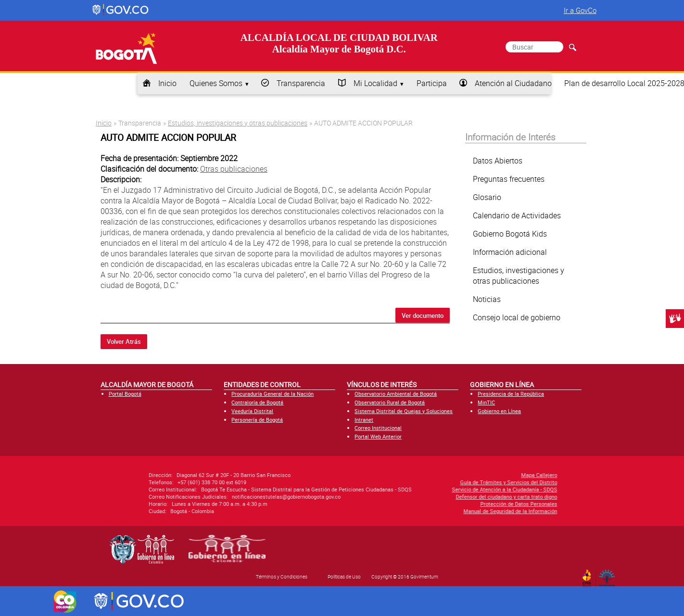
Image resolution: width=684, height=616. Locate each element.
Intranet (364, 420)
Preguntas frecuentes (509, 179)
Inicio (167, 83)
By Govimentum (609, 575)
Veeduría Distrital (252, 411)
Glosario (487, 197)
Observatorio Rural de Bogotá (390, 402)
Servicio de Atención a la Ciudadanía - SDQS (432, 489)
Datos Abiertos (498, 161)
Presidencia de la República (511, 394)
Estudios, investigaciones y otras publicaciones (238, 123)
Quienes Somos (216, 83)
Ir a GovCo (580, 10)
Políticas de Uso (344, 577)
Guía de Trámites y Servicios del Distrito (436, 482)
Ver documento (423, 315)
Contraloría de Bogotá (257, 402)
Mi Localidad (375, 83)
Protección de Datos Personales (446, 504)
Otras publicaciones (234, 169)
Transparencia (301, 83)
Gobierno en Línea (499, 411)
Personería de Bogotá (257, 420)
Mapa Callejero (466, 475)
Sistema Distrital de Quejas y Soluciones (404, 411)
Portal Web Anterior (378, 436)
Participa (432, 83)
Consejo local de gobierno (517, 317)
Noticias (487, 299)
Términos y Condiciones (282, 577)
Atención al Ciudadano (513, 83)
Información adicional (510, 252)
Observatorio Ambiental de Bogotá (396, 394)
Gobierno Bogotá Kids (510, 234)
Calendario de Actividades (517, 215)
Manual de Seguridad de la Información (437, 511)
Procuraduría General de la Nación (272, 394)
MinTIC (486, 402)
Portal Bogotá (125, 394)
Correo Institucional (378, 428)
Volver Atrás (124, 341)
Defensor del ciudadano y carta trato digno (434, 497)
